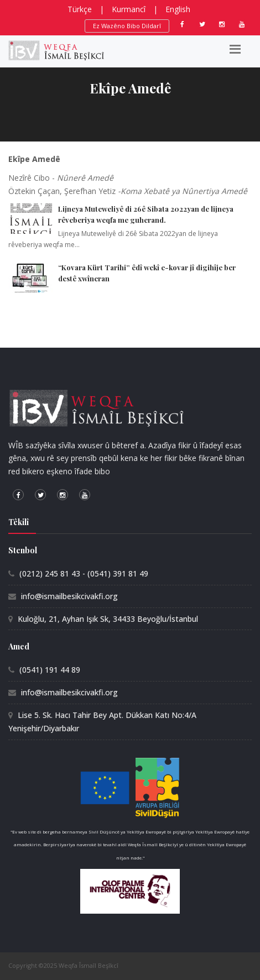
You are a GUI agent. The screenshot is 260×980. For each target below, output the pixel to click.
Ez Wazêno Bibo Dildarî (127, 26)
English (178, 9)
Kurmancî (129, 9)
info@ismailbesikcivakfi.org (69, 596)
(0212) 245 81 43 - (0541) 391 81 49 (84, 573)
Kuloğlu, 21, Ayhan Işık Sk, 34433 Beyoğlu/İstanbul (108, 619)
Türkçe (80, 9)
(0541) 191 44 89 (50, 670)
